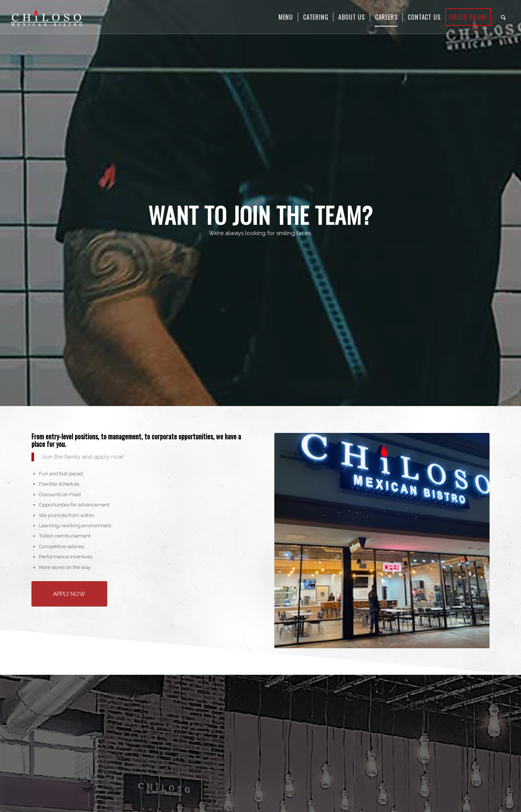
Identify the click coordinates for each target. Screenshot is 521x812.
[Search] (503, 17)
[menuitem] (286, 17)
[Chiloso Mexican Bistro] (47, 17)
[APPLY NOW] (69, 594)
